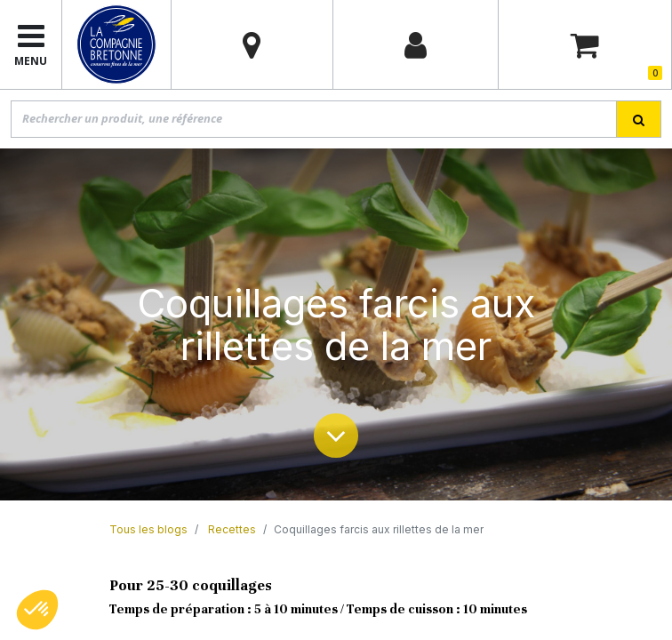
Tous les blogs (148, 529)
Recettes (232, 529)
